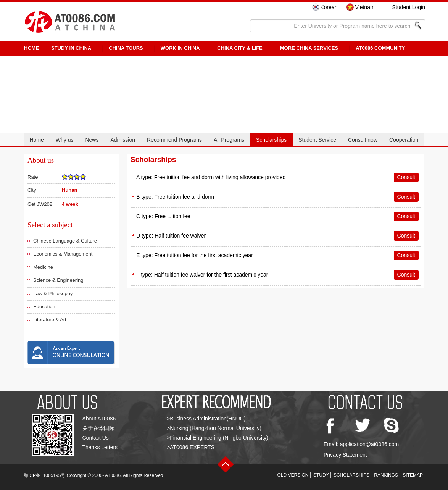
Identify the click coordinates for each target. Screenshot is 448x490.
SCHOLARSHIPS (351, 475)
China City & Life (240, 48)
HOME (31, 48)
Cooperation (404, 140)
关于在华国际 (98, 428)
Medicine (43, 267)
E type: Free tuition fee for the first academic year (195, 255)
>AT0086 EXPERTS (191, 447)
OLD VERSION (293, 475)
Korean (329, 7)
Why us (65, 140)
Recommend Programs (174, 140)
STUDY (321, 475)
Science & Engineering (58, 280)
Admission (123, 140)
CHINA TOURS (126, 48)
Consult (406, 177)
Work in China (180, 48)
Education (44, 306)
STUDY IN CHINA (71, 48)
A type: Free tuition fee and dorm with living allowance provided (211, 177)
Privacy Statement (345, 455)
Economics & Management (63, 254)
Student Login (409, 7)
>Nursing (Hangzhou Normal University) (214, 428)
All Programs (229, 140)
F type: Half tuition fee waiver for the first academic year (202, 275)
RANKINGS (386, 475)
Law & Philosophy (53, 294)
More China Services (309, 48)
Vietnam (365, 7)
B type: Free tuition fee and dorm (175, 197)
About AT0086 (99, 419)
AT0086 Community (380, 48)
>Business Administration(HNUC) (206, 419)
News (92, 140)
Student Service (317, 140)
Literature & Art (50, 319)
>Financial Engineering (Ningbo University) (218, 438)
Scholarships (271, 140)
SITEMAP (413, 475)
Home (36, 140)
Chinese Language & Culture (65, 241)
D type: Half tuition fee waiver (171, 236)
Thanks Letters (100, 447)
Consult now (363, 140)
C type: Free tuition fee (163, 216)
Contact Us (96, 438)
